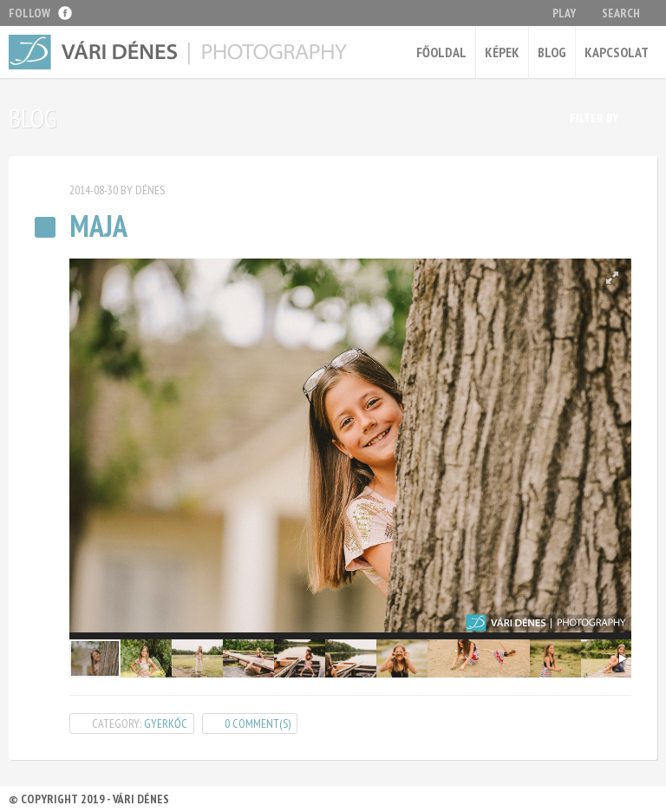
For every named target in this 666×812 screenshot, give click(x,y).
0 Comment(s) (258, 724)
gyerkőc (166, 724)
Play (564, 13)
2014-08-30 (94, 190)
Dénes (150, 190)
